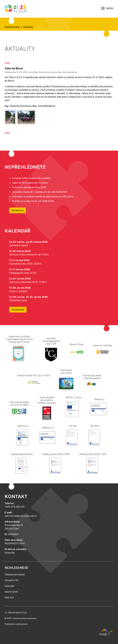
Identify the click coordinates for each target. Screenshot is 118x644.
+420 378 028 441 (14, 507)
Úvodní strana (12, 27)
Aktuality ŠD (11, 580)
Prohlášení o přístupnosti (16, 624)
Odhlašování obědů (15, 575)
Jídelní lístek (11, 592)
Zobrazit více (18, 210)
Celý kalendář (18, 310)
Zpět (7, 63)
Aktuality (28, 27)
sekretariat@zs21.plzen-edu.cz (21, 516)
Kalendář (9, 586)
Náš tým (9, 597)
